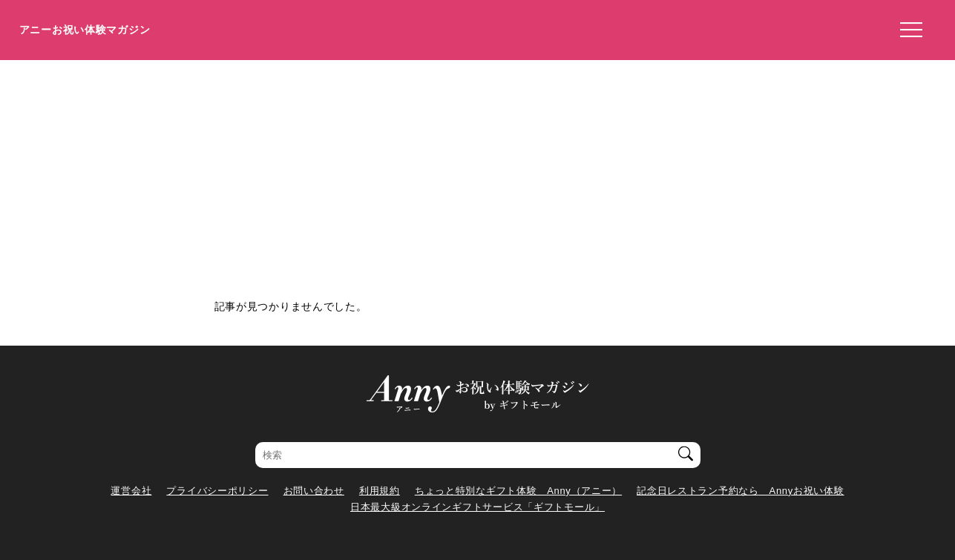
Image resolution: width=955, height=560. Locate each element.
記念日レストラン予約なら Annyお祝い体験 (740, 491)
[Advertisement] (478, 171)
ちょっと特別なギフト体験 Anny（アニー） (518, 491)
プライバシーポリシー (217, 491)
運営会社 (131, 491)
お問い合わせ (314, 491)
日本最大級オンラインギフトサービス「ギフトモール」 (477, 507)
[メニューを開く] (907, 30)
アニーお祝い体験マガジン (85, 30)
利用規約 (380, 491)
